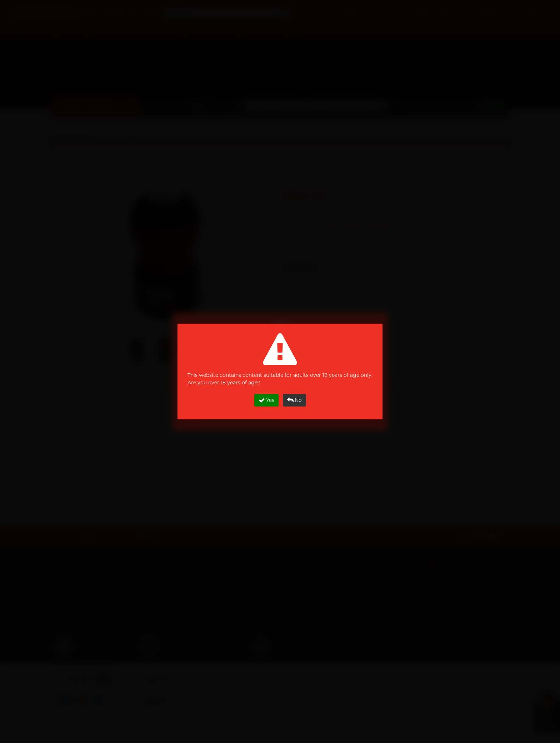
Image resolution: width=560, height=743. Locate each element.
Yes (266, 400)
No (294, 400)
